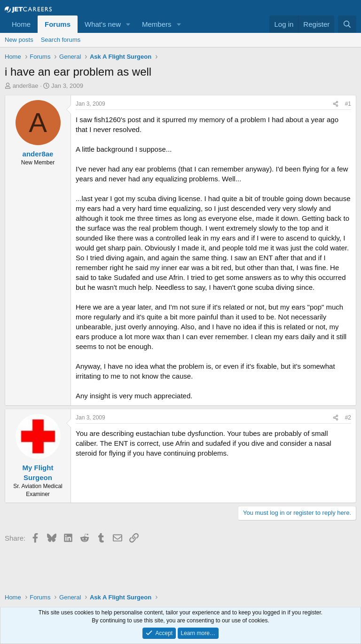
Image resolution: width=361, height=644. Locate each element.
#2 (348, 418)
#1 (348, 104)
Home (21, 24)
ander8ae (26, 86)
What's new (103, 24)
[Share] (336, 104)
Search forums (61, 40)
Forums (58, 24)
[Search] (347, 24)
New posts (19, 40)
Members (157, 24)
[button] (128, 24)
